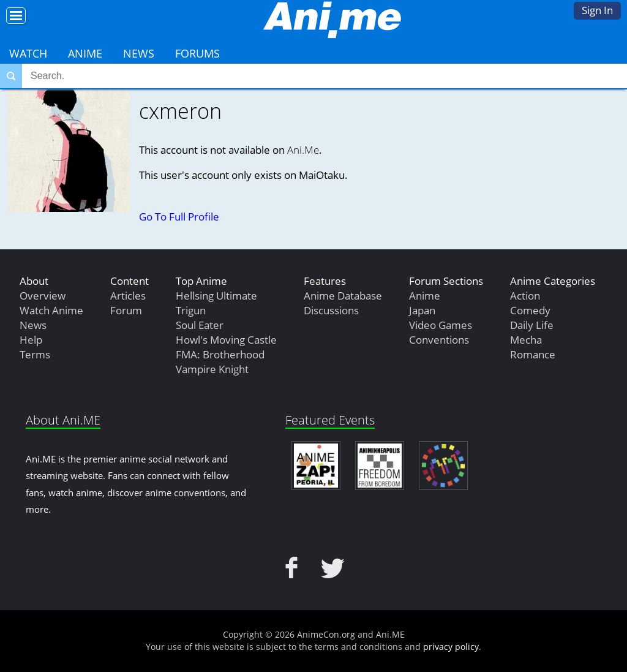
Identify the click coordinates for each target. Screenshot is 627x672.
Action (525, 296)
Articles (128, 296)
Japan (422, 310)
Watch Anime (51, 310)
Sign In (597, 10)
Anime (85, 53)
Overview (43, 296)
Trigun (191, 310)
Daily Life (532, 325)
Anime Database (343, 296)
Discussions (331, 310)
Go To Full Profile (179, 217)
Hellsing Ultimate (216, 296)
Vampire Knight (212, 369)
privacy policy (451, 647)
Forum (126, 310)
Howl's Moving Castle (226, 340)
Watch (28, 53)
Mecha (526, 340)
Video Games (441, 325)
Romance (533, 354)
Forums (197, 53)
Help (31, 340)
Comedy (530, 310)
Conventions (439, 340)
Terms (35, 354)
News (139, 53)
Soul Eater (200, 325)
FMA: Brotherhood (220, 354)
